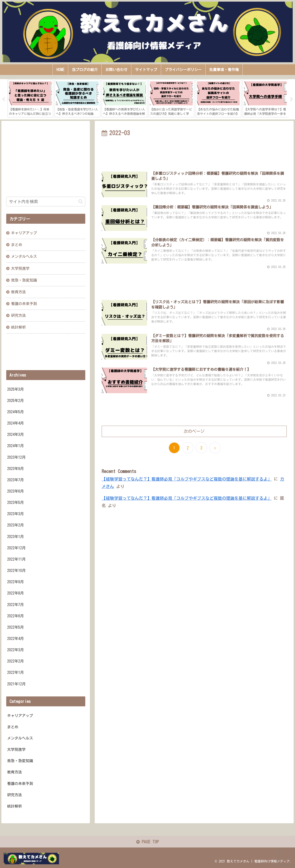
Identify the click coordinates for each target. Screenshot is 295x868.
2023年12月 (16, 457)
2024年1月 (15, 446)
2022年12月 (16, 548)
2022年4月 (15, 639)
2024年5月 (15, 412)
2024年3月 (15, 434)
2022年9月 (15, 582)
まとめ (17, 245)
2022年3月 (15, 650)
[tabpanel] (30, 98)
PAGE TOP (147, 842)
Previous (3, 99)
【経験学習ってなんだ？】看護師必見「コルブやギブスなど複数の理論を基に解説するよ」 (187, 479)
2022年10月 (16, 571)
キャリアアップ (24, 233)
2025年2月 (15, 401)
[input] (46, 202)
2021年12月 (16, 684)
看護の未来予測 (24, 304)
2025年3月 (15, 389)
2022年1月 (15, 672)
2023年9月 (15, 469)
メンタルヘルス (24, 256)
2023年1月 (15, 537)
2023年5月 (15, 502)
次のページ (194, 431)
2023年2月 (15, 525)
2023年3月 (15, 514)
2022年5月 (15, 627)
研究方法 (18, 315)
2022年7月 (15, 605)
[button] (81, 201)
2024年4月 (15, 423)
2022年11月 (16, 559)
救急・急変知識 (24, 280)
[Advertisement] (194, 151)
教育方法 (18, 292)
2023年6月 (15, 491)
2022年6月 (15, 616)
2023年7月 (15, 480)
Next (292, 99)
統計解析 (18, 327)
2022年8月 (15, 593)
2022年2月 (15, 661)
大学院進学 (20, 268)
